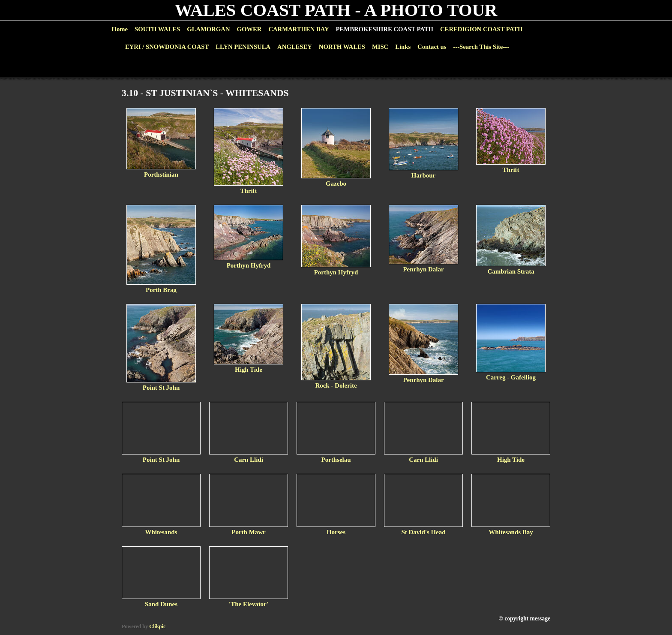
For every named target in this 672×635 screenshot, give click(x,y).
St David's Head (423, 532)
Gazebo (336, 184)
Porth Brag (161, 290)
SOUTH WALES (157, 29)
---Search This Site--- (481, 47)
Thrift (248, 191)
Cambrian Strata (511, 271)
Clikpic (157, 626)
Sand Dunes (161, 604)
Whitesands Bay (511, 532)
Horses (336, 532)
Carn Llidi (249, 460)
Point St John (161, 388)
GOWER (249, 29)
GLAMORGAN (208, 29)
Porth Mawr (248, 532)
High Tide (249, 370)
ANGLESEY (295, 47)
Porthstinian (161, 175)
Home (120, 29)
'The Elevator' (249, 604)
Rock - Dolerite (336, 385)
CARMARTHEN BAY (298, 29)
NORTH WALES (342, 47)
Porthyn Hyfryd (249, 265)
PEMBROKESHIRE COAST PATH (385, 29)
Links (403, 47)
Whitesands (161, 532)
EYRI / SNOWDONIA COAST (167, 47)
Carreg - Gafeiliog (511, 377)
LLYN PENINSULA (243, 47)
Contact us (432, 47)
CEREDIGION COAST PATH (481, 29)
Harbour (424, 175)
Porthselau (336, 460)
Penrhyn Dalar (423, 269)
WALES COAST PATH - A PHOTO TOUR (336, 10)
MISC (380, 47)
